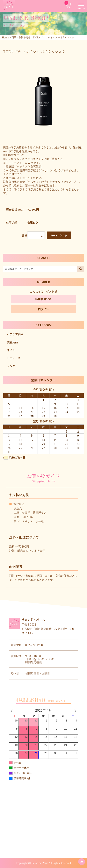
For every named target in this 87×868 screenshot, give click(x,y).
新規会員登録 (43, 299)
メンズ (11, 366)
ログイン (43, 309)
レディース (14, 358)
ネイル (11, 350)
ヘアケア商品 (15, 334)
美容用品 (12, 342)
